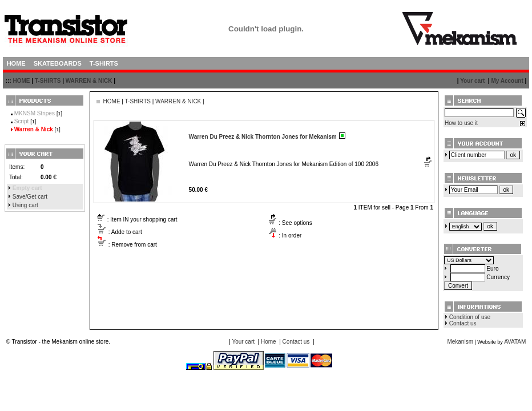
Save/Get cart (30, 197)
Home (269, 342)
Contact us (463, 323)
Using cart (25, 205)
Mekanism (460, 342)
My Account (507, 81)
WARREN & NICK (89, 81)
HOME (21, 81)
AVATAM (515, 342)
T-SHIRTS (48, 81)
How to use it (461, 123)
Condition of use (470, 317)
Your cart (472, 81)
